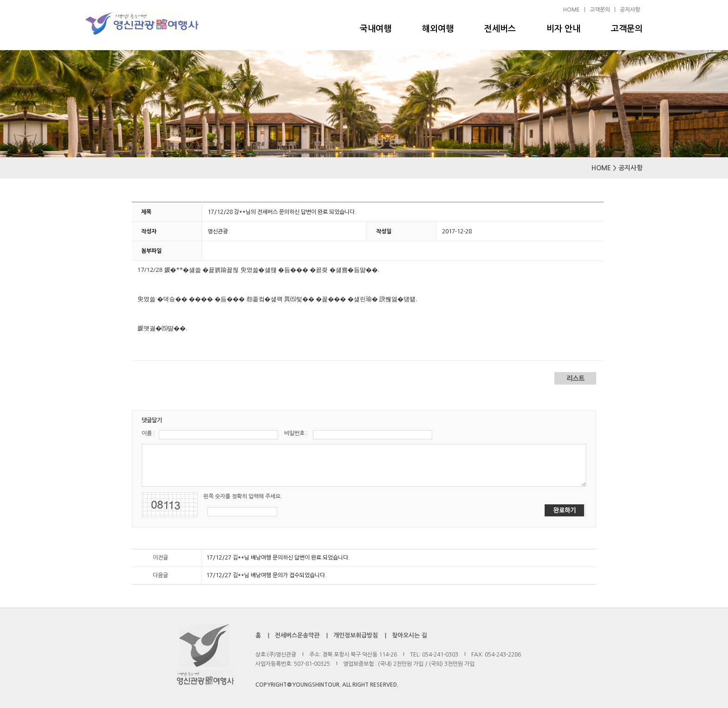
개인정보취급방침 (356, 635)
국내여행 (376, 29)
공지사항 (630, 10)
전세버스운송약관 (297, 635)
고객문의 (627, 29)
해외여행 (438, 29)
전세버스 (500, 29)
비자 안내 (563, 29)
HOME (572, 10)
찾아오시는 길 (409, 635)
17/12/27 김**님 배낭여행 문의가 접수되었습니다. (266, 575)
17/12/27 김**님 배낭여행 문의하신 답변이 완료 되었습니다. (278, 558)
